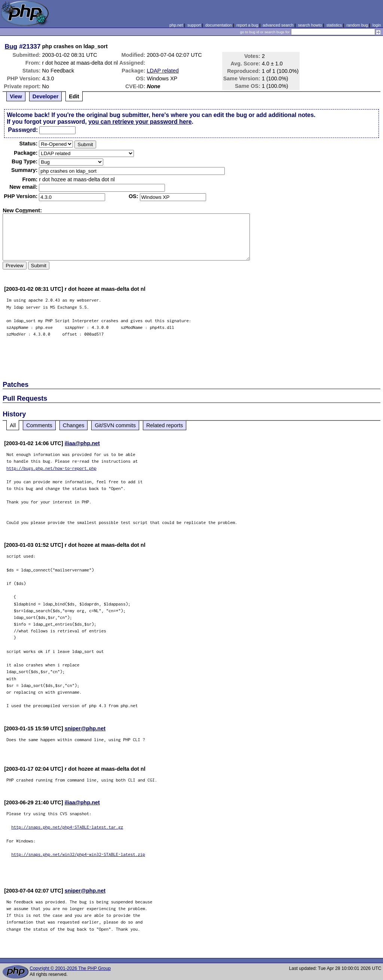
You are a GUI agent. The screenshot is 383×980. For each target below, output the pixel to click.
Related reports (165, 425)
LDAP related (163, 71)
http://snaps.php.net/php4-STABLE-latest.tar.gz (67, 827)
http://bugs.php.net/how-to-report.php (51, 468)
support (194, 25)
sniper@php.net (85, 728)
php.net (176, 25)
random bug (357, 25)
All (13, 425)
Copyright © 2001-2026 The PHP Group (70, 968)
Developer (46, 96)
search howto (310, 25)
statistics (334, 25)
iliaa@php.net (82, 443)
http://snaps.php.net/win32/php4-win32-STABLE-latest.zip (78, 854)
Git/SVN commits (115, 425)
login (377, 25)
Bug (11, 46)
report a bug (247, 25)
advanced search (278, 25)
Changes (74, 425)
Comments (39, 425)
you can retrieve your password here (140, 122)
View (16, 96)
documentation (219, 25)
